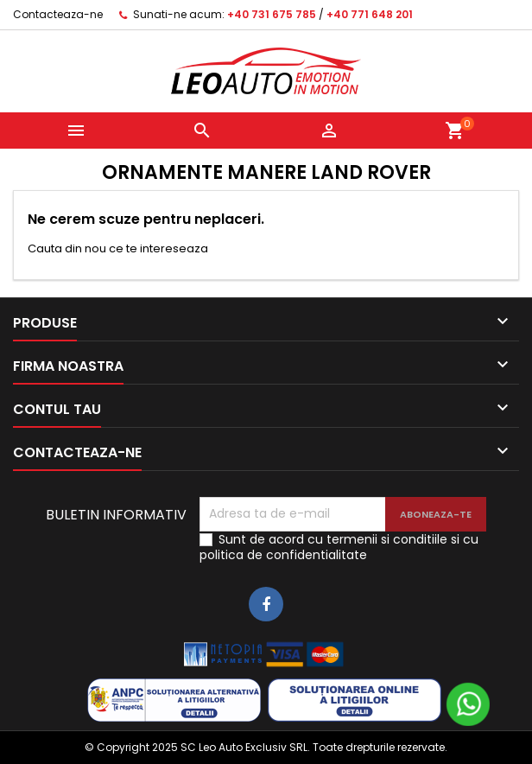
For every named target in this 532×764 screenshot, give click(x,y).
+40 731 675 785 (272, 14)
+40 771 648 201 (370, 14)
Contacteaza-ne (58, 14)
